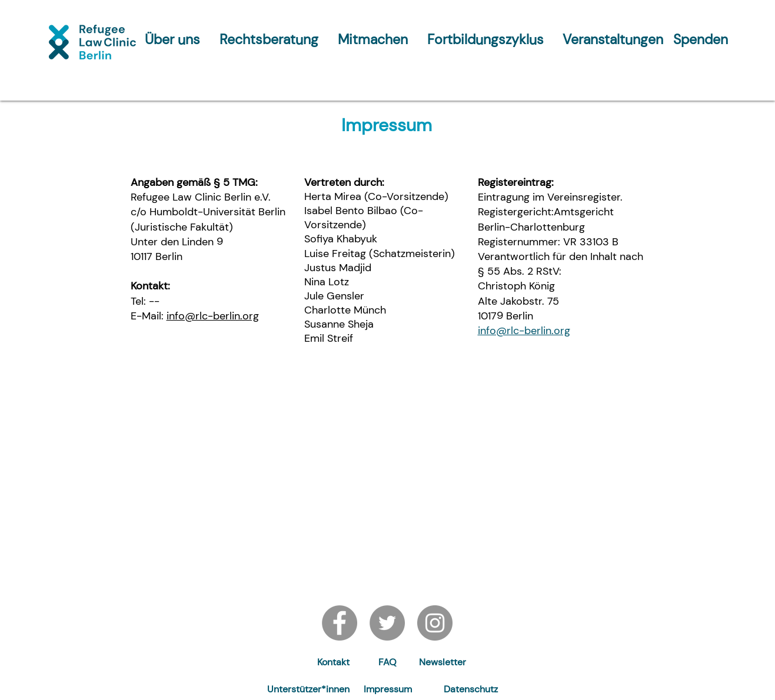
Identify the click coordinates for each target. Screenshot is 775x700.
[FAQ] (387, 663)
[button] (443, 663)
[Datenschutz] (471, 690)
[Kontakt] (334, 663)
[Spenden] (701, 39)
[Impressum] (388, 690)
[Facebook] (340, 623)
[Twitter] (387, 623)
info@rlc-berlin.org (213, 316)
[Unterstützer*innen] (308, 690)
